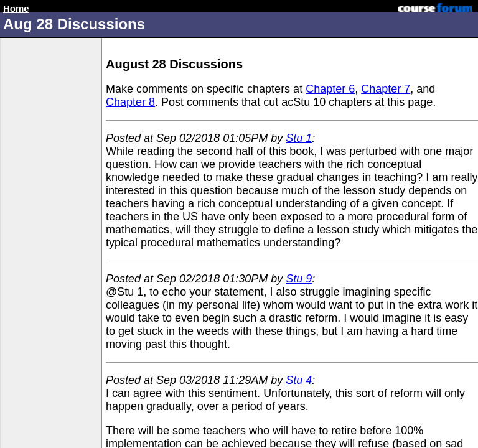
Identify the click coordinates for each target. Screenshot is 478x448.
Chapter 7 (386, 89)
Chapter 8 (130, 102)
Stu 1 (299, 138)
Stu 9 (299, 279)
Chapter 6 (330, 89)
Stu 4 (299, 380)
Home (16, 8)
